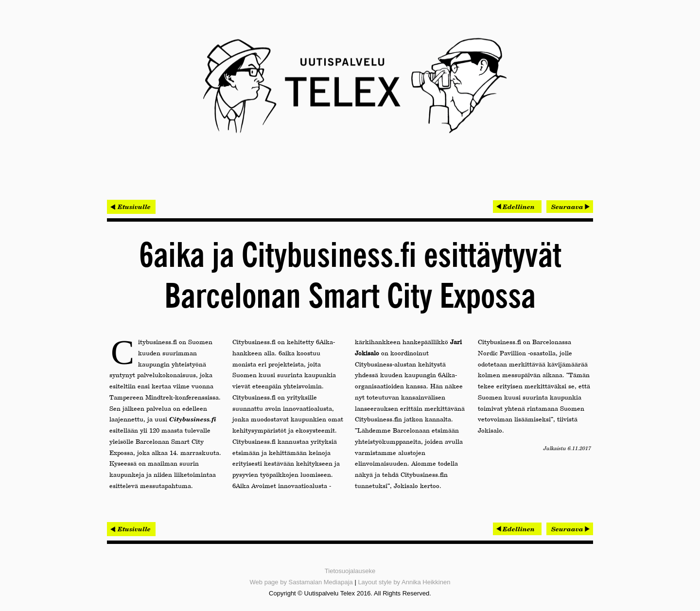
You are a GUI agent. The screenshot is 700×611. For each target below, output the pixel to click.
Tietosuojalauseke (350, 571)
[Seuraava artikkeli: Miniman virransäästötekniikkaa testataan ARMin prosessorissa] (570, 207)
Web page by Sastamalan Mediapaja (301, 582)
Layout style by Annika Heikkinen (404, 582)
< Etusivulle (131, 207)
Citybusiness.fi (193, 419)
